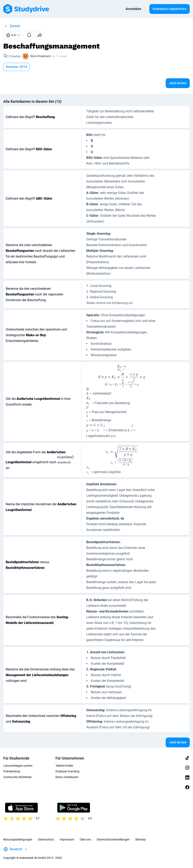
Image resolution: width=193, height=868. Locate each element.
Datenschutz (46, 839)
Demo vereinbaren (67, 777)
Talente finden (64, 766)
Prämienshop (12, 771)
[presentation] (122, 368)
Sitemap (140, 839)
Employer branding (67, 771)
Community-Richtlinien (18, 777)
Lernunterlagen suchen (18, 766)
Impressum (67, 839)
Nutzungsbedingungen (18, 839)
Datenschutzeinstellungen (113, 839)
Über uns (85, 839)
